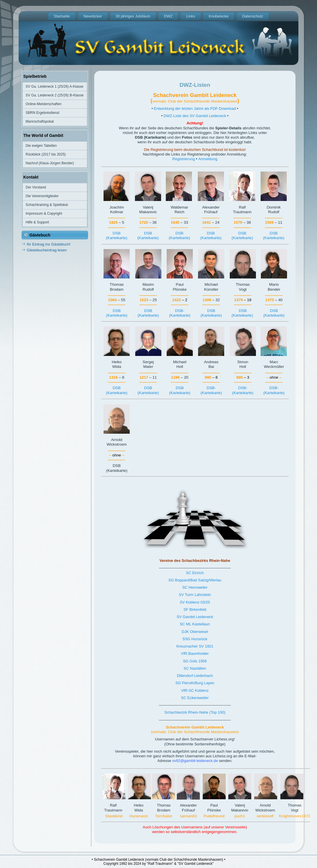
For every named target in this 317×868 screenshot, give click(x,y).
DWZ (168, 16)
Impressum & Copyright (44, 214)
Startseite (62, 16)
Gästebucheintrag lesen (47, 250)
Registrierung (184, 159)
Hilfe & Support (37, 222)
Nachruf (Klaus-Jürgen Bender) (50, 163)
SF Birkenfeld (195, 609)
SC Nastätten (195, 668)
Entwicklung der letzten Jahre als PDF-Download (195, 108)
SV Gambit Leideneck (195, 617)
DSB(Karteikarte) (116, 236)
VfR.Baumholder (195, 653)
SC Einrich (195, 573)
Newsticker (93, 16)
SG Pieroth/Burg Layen (195, 683)
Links (190, 16)
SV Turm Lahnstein (195, 595)
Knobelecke (219, 16)
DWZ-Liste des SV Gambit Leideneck (195, 116)
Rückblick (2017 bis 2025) (46, 154)
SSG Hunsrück (195, 639)
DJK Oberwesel (195, 632)
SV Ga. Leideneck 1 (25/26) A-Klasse (55, 87)
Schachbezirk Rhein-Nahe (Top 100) (195, 712)
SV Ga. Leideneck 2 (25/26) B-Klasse (55, 95)
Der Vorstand (36, 187)
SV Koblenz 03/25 (195, 602)
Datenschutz (253, 16)
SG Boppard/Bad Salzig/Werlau (195, 580)
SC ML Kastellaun (195, 624)
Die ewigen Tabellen (41, 146)
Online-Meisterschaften (43, 104)
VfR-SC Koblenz (195, 690)
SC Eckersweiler (195, 698)
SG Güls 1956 (195, 661)
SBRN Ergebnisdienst (42, 113)
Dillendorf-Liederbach (195, 676)
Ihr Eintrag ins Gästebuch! (49, 244)
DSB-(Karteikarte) (180, 313)
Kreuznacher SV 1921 (195, 646)
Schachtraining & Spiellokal (47, 205)
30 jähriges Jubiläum (133, 16)
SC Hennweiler (195, 587)
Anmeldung (208, 159)
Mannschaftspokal (40, 121)
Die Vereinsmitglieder (42, 196)
